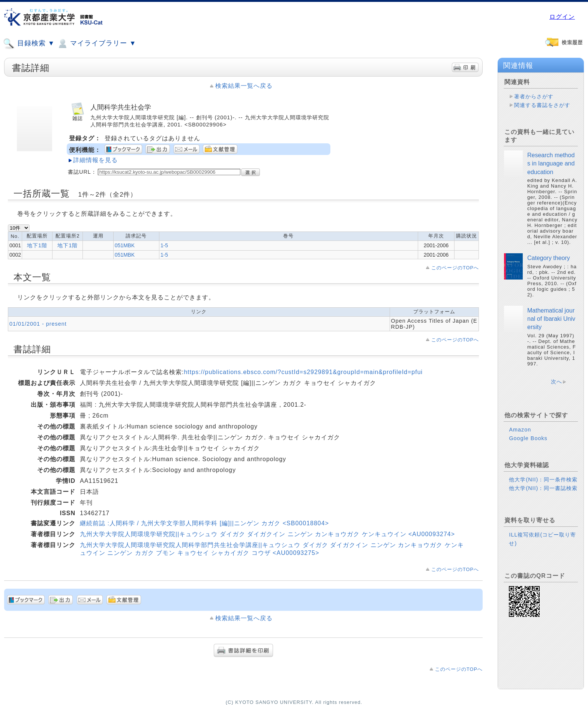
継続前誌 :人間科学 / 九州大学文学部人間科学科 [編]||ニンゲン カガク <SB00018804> (204, 523)
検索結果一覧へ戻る (244, 86)
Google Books (528, 438)
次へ (556, 382)
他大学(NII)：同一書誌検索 (543, 488)
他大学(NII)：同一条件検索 (543, 480)
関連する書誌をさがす (542, 105)
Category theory (549, 258)
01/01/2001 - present (38, 324)
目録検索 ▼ (29, 44)
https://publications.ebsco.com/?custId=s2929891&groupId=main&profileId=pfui (303, 372)
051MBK (125, 245)
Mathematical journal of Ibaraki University (551, 319)
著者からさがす (534, 96)
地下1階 (37, 245)
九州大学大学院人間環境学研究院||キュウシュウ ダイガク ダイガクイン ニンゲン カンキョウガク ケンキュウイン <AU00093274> (267, 534)
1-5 (164, 245)
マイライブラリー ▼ (96, 44)
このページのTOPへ (455, 268)
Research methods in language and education (551, 164)
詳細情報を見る (95, 160)
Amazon (520, 430)
